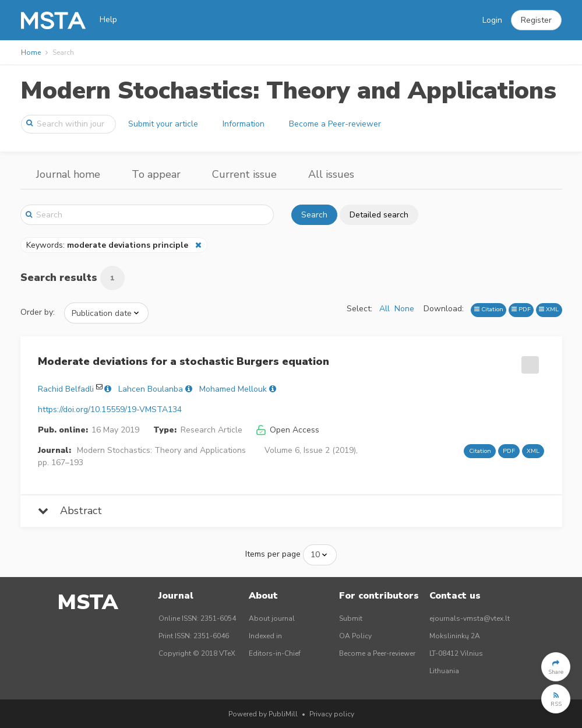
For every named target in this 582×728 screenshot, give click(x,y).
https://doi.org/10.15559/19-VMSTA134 (110, 409)
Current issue (244, 174)
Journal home (68, 174)
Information (244, 124)
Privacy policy (332, 714)
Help (108, 20)
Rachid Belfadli (66, 389)
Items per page (273, 554)
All (385, 309)
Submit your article (163, 124)
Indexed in (265, 636)
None (404, 309)
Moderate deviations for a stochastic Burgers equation (184, 361)
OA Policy (355, 636)
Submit (351, 618)
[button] (536, 20)
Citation (489, 309)
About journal (272, 618)
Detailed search (379, 215)
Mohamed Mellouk (233, 389)
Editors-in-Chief (275, 653)
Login (492, 20)
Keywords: (108, 245)
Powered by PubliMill (263, 714)
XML (549, 309)
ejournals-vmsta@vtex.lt (470, 618)
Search (314, 215)
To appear (156, 174)
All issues (331, 174)
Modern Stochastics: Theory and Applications (288, 91)
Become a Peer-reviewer (335, 124)
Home (31, 52)
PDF (521, 309)
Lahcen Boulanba (151, 389)
